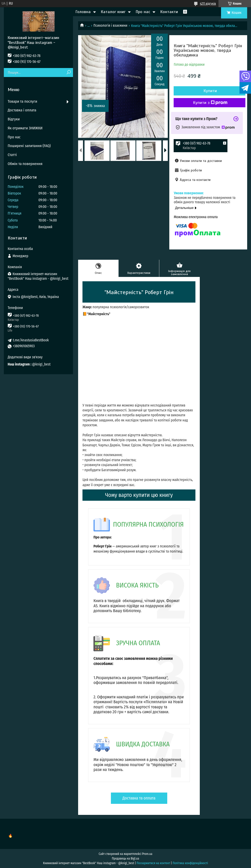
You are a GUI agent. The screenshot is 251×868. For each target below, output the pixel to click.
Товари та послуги (22, 101)
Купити (210, 91)
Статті (12, 155)
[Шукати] (69, 73)
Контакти (169, 12)
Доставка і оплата (22, 110)
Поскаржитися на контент (153, 863)
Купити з (210, 103)
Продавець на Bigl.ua (126, 859)
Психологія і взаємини (111, 26)
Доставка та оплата (139, 798)
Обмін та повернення (25, 164)
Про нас (143, 12)
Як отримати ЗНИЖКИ (25, 128)
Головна (83, 12)
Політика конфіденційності (190, 863)
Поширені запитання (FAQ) (29, 146)
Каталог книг (113, 12)
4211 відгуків (208, 4)
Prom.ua (147, 854)
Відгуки (14, 119)
